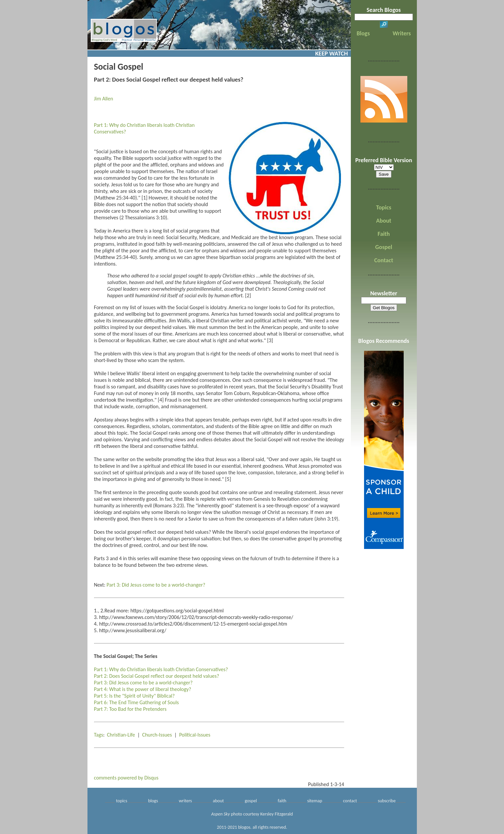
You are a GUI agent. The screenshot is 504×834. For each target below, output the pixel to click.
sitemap (315, 801)
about (218, 801)
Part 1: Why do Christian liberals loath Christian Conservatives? (161, 669)
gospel (251, 801)
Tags (99, 735)
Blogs (363, 33)
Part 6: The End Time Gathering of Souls (136, 702)
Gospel (384, 247)
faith (282, 801)
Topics (384, 207)
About (384, 221)
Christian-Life (121, 735)
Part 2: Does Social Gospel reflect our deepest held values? (157, 676)
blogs (153, 801)
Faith (384, 234)
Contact (384, 260)
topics (122, 801)
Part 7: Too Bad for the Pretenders (130, 709)
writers (185, 801)
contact (350, 801)
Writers (402, 33)
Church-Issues (157, 735)
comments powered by (126, 778)
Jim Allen (104, 99)
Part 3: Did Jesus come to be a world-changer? (156, 585)
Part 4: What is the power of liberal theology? (143, 689)
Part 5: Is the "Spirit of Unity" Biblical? (134, 696)
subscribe (387, 801)
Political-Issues (195, 735)
